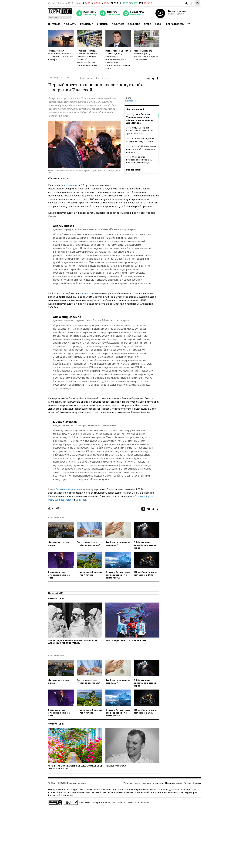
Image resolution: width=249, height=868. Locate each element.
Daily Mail (81, 500)
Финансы (102, 24)
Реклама (128, 783)
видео (86, 293)
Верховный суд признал (70, 489)
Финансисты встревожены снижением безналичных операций (139, 160)
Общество (134, 24)
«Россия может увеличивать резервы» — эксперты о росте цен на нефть (61, 55)
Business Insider (64, 500)
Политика (118, 24)
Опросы (197, 783)
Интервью (54, 24)
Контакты (146, 783)
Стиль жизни (87, 78)
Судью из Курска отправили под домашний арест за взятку (139, 131)
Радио (137, 783)
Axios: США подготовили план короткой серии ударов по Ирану (141, 149)
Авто (158, 24)
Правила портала (174, 783)
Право (148, 24)
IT (189, 24)
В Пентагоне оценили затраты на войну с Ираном (140, 140)
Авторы (188, 783)
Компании (87, 24)
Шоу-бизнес (103, 78)
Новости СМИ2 (56, 593)
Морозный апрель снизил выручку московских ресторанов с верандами (146, 55)
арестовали (70, 185)
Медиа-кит (158, 783)
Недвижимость (174, 24)
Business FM (131, 101)
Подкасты (70, 24)
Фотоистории (56, 598)
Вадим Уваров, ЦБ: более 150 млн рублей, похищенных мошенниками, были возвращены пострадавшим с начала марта (118, 59)
